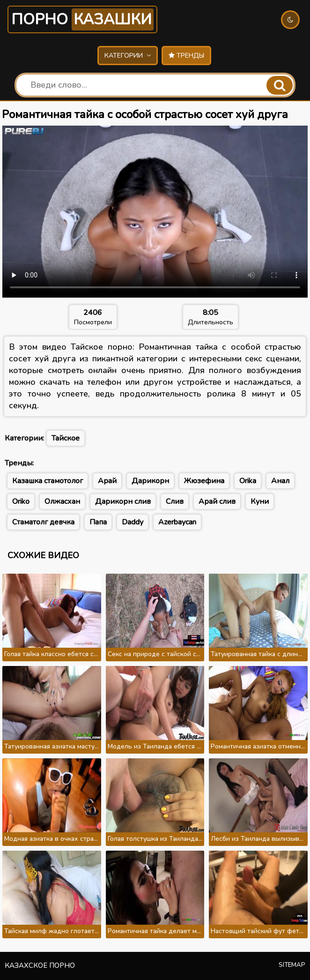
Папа (98, 522)
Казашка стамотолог (48, 481)
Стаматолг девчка (43, 522)
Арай (107, 481)
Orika (248, 481)
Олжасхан (62, 501)
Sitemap (292, 965)
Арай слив (217, 501)
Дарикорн (150, 481)
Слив (175, 501)
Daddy (133, 522)
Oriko (21, 501)
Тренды (186, 56)
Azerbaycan (177, 522)
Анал (280, 481)
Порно (82, 19)
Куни (260, 501)
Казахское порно (40, 965)
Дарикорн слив (123, 501)
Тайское (66, 438)
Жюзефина (204, 481)
